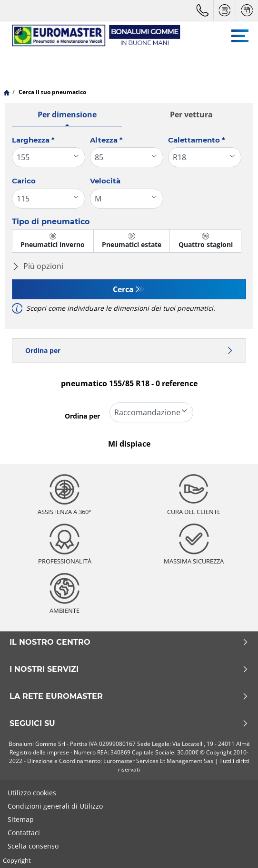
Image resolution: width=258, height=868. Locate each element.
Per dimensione (67, 114)
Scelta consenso (33, 846)
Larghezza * (33, 140)
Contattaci (24, 833)
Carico (24, 181)
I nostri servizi (129, 669)
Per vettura (191, 114)
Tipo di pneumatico (51, 222)
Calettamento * (197, 140)
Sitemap (21, 819)
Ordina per (129, 350)
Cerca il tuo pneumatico (52, 92)
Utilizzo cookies (32, 793)
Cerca (123, 289)
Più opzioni (38, 266)
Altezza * (106, 140)
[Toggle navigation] (240, 36)
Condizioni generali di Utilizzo (55, 806)
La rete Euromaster (129, 696)
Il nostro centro (129, 642)
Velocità (105, 181)
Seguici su (129, 724)
